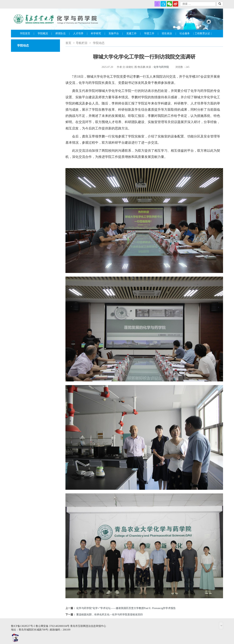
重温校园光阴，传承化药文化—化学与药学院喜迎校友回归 (110, 615)
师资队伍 (63, 34)
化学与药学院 (161, 67)
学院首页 (27, 34)
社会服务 (187, 34)
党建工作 (133, 34)
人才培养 (80, 34)
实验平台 (116, 34)
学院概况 (45, 34)
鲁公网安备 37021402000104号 (53, 626)
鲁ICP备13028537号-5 (23, 626)
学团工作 (151, 34)
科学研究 (98, 34)
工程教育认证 (203, 34)
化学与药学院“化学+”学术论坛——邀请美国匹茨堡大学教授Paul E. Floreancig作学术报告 (126, 608)
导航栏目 (82, 43)
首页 (68, 43)
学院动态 (99, 43)
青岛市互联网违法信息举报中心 (88, 626)
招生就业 (169, 34)
